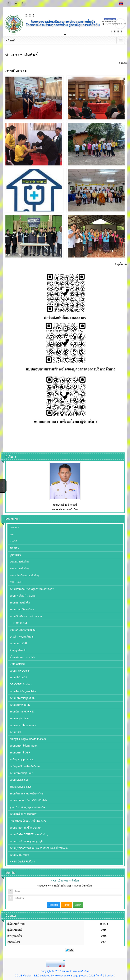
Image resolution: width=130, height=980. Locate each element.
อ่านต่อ (123, 63)
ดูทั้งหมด (122, 264)
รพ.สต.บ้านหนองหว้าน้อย (76, 971)
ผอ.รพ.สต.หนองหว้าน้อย (65, 509)
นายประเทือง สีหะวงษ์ (65, 505)
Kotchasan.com (63, 976)
